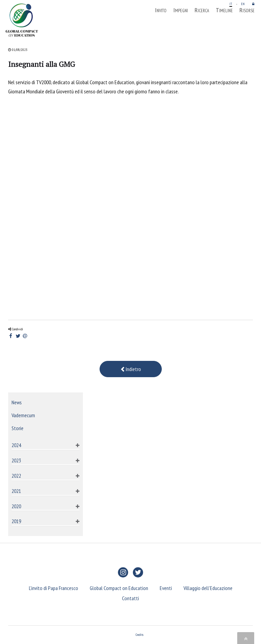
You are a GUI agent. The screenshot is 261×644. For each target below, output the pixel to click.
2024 (16, 445)
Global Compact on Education (119, 588)
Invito (161, 10)
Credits (140, 635)
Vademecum (23, 415)
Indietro (131, 369)
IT (231, 4)
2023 (16, 460)
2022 (16, 476)
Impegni (181, 10)
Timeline (224, 10)
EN (243, 4)
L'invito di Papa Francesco (54, 588)
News (17, 402)
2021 (16, 491)
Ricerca (202, 10)
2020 (16, 506)
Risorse (247, 10)
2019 (16, 521)
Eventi (166, 588)
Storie (18, 428)
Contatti (130, 598)
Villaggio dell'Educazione (208, 588)
